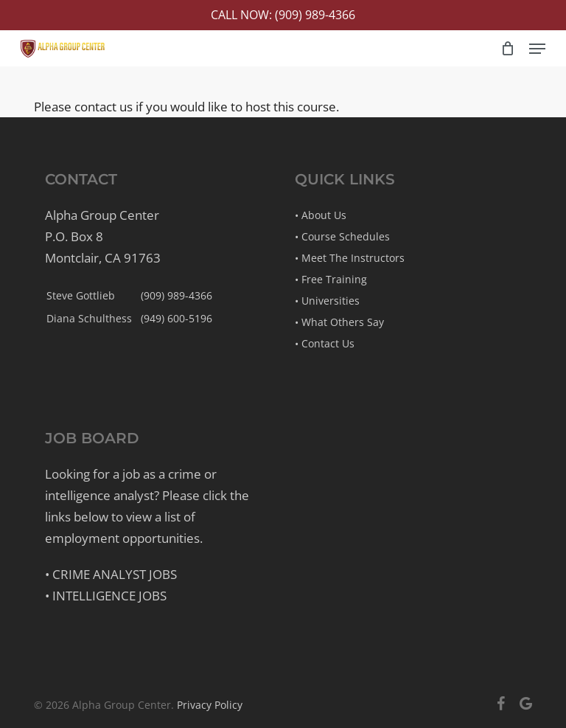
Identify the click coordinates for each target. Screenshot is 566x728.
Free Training (334, 279)
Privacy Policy (210, 705)
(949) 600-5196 (177, 318)
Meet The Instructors (353, 258)
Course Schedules (346, 236)
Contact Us (328, 343)
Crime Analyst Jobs (115, 574)
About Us (324, 215)
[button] (537, 49)
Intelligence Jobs (109, 596)
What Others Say (343, 322)
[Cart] (507, 49)
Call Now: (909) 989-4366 (283, 15)
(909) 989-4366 (177, 295)
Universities (331, 301)
